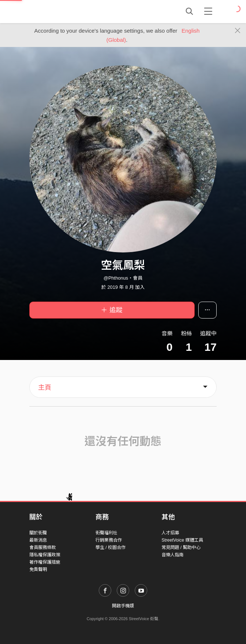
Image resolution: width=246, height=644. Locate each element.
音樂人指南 (173, 555)
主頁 (45, 388)
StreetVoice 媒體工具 (182, 540)
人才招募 (170, 533)
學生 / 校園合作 (111, 547)
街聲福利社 (106, 533)
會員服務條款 (43, 547)
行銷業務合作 (109, 540)
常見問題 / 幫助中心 (181, 547)
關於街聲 (38, 533)
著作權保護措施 (45, 562)
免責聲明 (38, 570)
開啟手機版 (123, 606)
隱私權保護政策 (45, 555)
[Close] (238, 31)
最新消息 (38, 540)
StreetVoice (60, 11)
